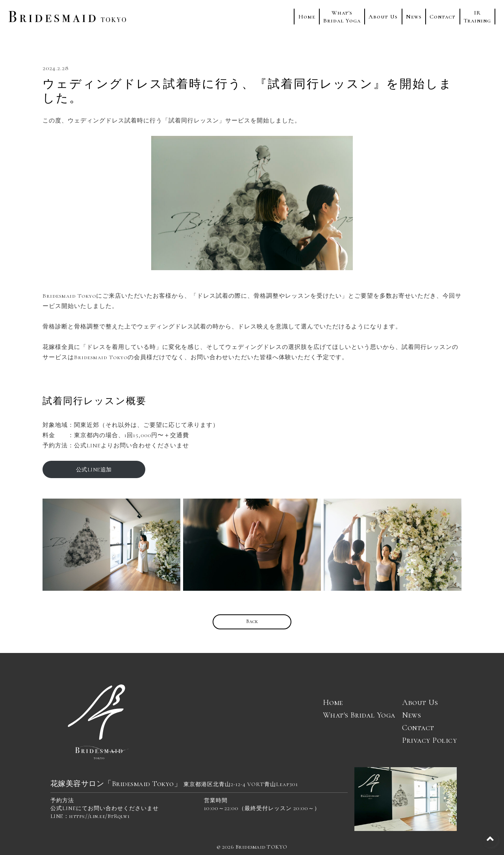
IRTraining (477, 17)
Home (307, 17)
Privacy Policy (429, 740)
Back (252, 621)
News (414, 17)
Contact (443, 17)
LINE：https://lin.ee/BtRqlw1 (90, 816)
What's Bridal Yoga (359, 715)
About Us (383, 17)
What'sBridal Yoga (342, 17)
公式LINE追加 (94, 470)
